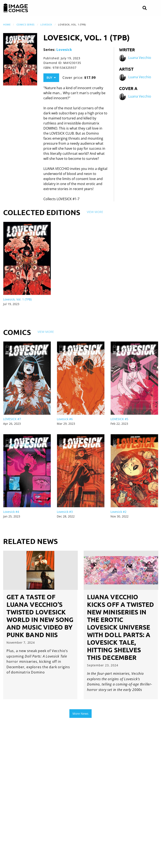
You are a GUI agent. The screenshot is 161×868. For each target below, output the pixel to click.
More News (80, 714)
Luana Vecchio (140, 58)
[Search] (145, 8)
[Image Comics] (16, 8)
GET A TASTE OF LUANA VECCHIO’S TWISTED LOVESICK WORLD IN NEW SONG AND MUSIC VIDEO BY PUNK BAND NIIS (40, 616)
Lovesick (46, 24)
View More (95, 212)
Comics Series (26, 24)
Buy (51, 77)
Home (7, 24)
